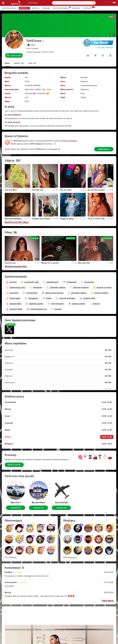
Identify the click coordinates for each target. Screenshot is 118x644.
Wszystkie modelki (10, 8)
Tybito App (88, 8)
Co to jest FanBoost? (105, 48)
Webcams (46, 8)
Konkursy (76, 8)
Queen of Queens (70, 141)
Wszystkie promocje (62, 8)
